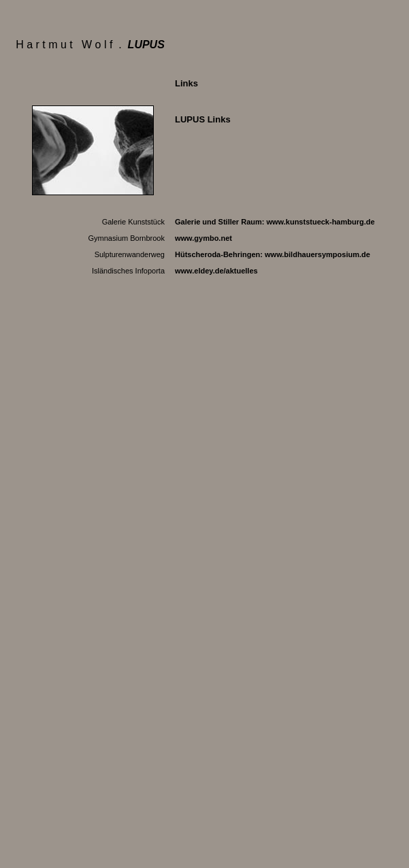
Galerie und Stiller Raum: (275, 222)
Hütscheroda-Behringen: (273, 254)
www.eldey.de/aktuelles (216, 271)
